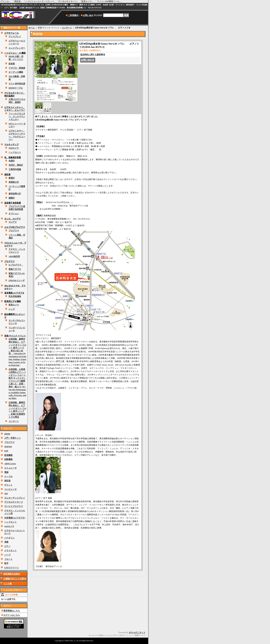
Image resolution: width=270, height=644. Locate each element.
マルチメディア (12, 145)
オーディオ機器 (16, 72)
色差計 (12, 161)
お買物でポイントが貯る (15, 579)
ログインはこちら (12, 615)
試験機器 (8, 459)
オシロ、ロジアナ (13, 219)
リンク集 (8, 584)
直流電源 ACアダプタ (14, 293)
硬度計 (12, 178)
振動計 (12, 198)
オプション (14, 214)
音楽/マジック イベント (15, 336)
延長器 (12, 64)
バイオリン (9, 538)
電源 (6, 472)
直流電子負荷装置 (13, 203)
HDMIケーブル (16, 88)
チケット (8, 485)
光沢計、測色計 (16, 165)
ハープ (7, 555)
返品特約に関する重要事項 (93, 55)
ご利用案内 (73, 15)
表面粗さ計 (14, 182)
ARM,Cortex (10, 464)
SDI (6, 494)
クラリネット (11, 551)
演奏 (6, 542)
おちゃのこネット (137, 632)
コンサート (14, 421)
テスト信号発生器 (17, 84)
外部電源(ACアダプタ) (15, 518)
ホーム (32, 28)
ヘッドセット (15, 152)
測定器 (7, 175)
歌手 (6, 563)
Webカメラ (14, 148)
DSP (6, 451)
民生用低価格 (15, 296)
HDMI (7, 434)
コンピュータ (11, 489)
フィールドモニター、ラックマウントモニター (17, 117)
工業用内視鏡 (15, 169)
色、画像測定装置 (13, 157)
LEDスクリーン (12, 568)
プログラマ (14, 231)
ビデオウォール (12, 33)
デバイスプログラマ (14, 506)
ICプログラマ (16, 265)
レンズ (12, 309)
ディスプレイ (15, 36)
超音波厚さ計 (15, 194)
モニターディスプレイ (15, 498)
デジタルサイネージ (14, 502)
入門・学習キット (13, 438)
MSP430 (8, 447)
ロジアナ (13, 222)
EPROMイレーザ (17, 281)
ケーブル (8, 477)
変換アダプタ (15, 269)
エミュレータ (11, 468)
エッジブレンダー (17, 48)
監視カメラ (14, 305)
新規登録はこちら (12, 611)
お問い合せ (88, 15)
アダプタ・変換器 (17, 68)
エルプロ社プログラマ (15, 227)
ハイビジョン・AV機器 (15, 53)
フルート (8, 559)
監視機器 (8, 455)
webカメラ (9, 526)
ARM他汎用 (14, 256)
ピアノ (7, 546)
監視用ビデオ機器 (13, 301)
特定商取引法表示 (12, 574)
